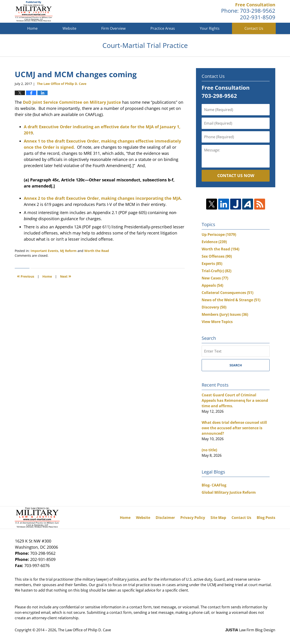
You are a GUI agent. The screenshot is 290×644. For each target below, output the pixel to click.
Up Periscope (219, 234)
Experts (212, 264)
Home (32, 28)
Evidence (214, 242)
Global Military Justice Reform (229, 492)
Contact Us (254, 28)
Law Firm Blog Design (250, 630)
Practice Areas (163, 28)
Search (236, 365)
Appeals (212, 285)
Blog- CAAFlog (214, 485)
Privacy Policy (193, 518)
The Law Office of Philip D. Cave (85, 630)
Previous (26, 276)
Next (66, 276)
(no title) (209, 450)
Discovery (214, 307)
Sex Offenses (217, 256)
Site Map (218, 518)
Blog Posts (266, 518)
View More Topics (217, 322)
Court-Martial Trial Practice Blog (34, 11)
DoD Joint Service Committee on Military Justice (72, 102)
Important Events (44, 251)
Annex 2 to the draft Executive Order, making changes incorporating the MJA (102, 198)
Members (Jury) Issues (225, 314)
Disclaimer (165, 518)
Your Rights (210, 28)
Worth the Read (97, 251)
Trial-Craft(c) (216, 271)
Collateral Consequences (227, 293)
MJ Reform (68, 251)
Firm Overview (113, 28)
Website (69, 28)
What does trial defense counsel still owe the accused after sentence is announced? (234, 428)
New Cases (215, 278)
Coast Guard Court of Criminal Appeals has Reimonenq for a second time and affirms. (235, 400)
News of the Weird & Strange (231, 300)
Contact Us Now (236, 175)
